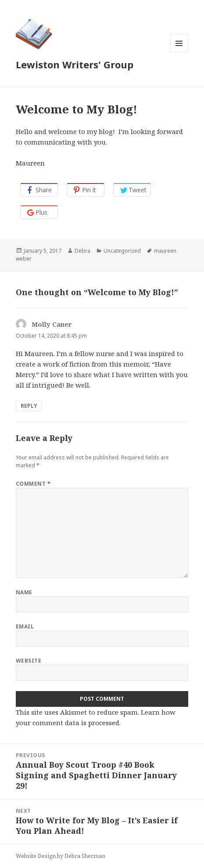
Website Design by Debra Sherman (61, 856)
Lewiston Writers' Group (75, 64)
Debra (82, 251)
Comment (33, 484)
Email (25, 626)
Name (24, 592)
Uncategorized (122, 251)
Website (29, 661)
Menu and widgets (179, 52)
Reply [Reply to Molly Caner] (29, 406)
